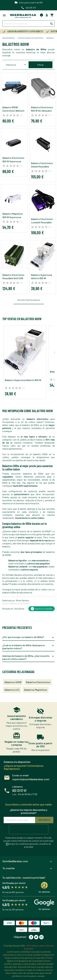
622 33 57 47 (19, 790)
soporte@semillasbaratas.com (31, 779)
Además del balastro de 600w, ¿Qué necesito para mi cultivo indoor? (28, 657)
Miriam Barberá (22, 601)
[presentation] (29, 829)
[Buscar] (28, 24)
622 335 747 (31, 8)
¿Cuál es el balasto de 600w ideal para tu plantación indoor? (28, 647)
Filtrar (41, 65)
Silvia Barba (19, 609)
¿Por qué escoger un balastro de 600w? (28, 637)
